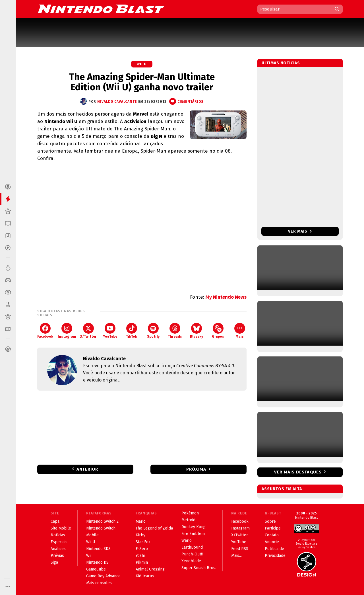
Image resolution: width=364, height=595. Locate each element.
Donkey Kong (194, 527)
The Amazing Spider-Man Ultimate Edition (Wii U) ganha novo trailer (142, 82)
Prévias (57, 556)
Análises (58, 549)
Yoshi (140, 556)
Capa (55, 521)
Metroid (188, 520)
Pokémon (190, 513)
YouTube (110, 331)
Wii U (142, 64)
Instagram (67, 331)
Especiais (59, 542)
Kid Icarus (145, 576)
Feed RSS (240, 549)
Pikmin (142, 562)
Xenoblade (191, 561)
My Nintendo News (226, 297)
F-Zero (142, 549)
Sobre (270, 521)
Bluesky (197, 331)
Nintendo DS (97, 562)
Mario (141, 521)
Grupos (218, 331)
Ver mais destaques (298, 472)
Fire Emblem (193, 534)
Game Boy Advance (103, 576)
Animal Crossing (150, 569)
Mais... (236, 556)
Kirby (140, 535)
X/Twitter (88, 331)
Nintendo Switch (101, 528)
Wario (187, 540)
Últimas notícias (281, 63)
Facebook (45, 331)
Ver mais (300, 231)
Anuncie (272, 542)
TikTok (132, 331)
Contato (272, 535)
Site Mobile (61, 528)
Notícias (58, 535)
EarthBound (192, 547)
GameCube (96, 569)
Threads (175, 331)
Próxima (196, 469)
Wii (89, 556)
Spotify (153, 331)
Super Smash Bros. (199, 568)
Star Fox (143, 542)
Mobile (92, 535)
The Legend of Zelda (154, 528)
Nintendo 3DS (98, 549)
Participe (273, 528)
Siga (54, 562)
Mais (240, 331)
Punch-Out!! (192, 554)
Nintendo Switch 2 (102, 521)
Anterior (87, 469)
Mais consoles (99, 583)
